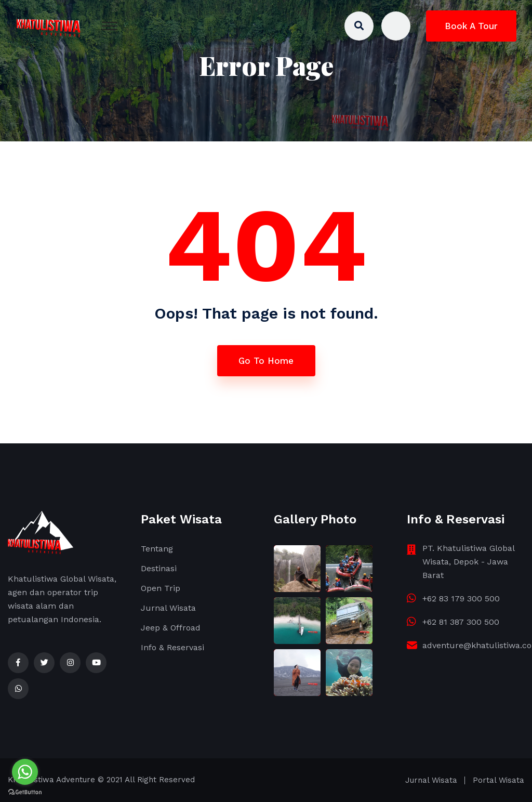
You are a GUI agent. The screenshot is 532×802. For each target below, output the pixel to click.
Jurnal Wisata (168, 608)
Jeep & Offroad (171, 628)
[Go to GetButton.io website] (25, 792)
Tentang (157, 549)
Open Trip (161, 588)
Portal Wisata (498, 780)
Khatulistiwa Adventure (51, 780)
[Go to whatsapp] (25, 772)
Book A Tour (471, 26)
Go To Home (266, 361)
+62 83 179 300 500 (461, 599)
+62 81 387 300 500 (461, 622)
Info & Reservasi (172, 647)
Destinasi (159, 568)
